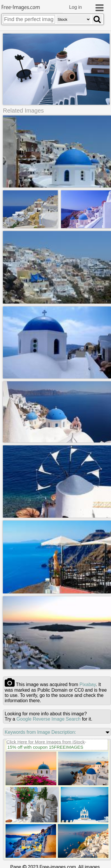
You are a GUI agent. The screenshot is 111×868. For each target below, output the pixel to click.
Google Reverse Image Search (48, 718)
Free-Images (21, 7)
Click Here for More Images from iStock (46, 741)
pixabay (88, 684)
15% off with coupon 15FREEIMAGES (45, 746)
